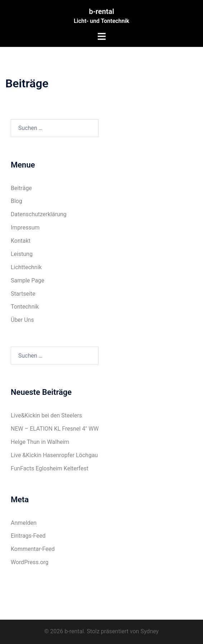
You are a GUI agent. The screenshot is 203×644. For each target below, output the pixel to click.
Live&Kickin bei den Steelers (46, 415)
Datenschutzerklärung (39, 214)
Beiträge (21, 188)
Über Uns (22, 320)
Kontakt (21, 241)
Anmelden (24, 523)
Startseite (23, 294)
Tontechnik (25, 307)
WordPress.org (30, 562)
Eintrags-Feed (28, 536)
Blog (16, 201)
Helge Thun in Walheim (40, 442)
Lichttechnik (26, 267)
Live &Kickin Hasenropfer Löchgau (54, 455)
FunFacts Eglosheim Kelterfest (50, 468)
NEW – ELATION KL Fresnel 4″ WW (55, 429)
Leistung (22, 254)
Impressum (25, 227)
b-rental (101, 11)
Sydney (149, 631)
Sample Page (28, 280)
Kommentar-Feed (33, 549)
